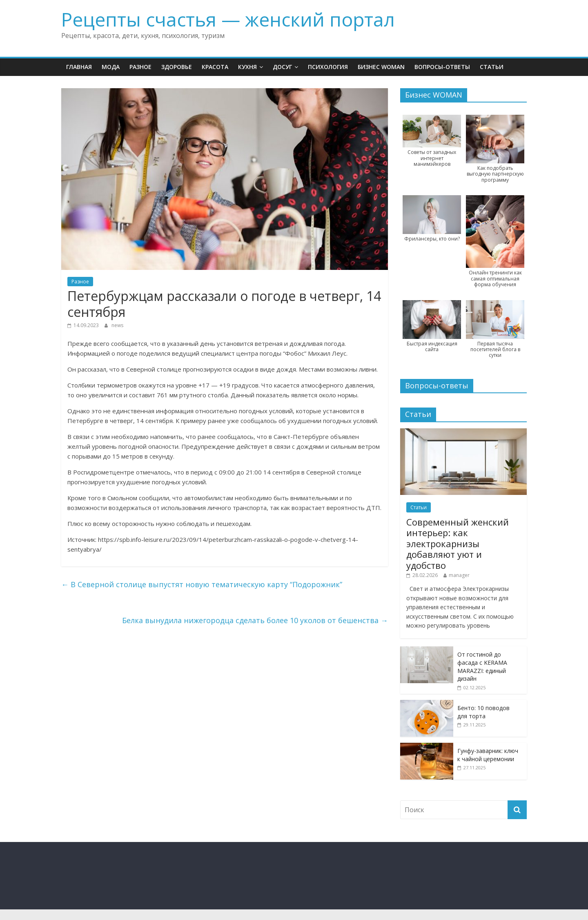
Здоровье (177, 67)
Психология (328, 67)
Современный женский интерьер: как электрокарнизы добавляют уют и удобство (458, 544)
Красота (215, 67)
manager (459, 575)
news (117, 325)
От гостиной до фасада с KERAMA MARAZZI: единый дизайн (482, 666)
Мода (111, 67)
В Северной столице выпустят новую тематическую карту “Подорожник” (202, 584)
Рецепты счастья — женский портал (228, 19)
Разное (140, 67)
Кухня (247, 67)
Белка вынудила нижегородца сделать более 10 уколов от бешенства (255, 620)
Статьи (492, 67)
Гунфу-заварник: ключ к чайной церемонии (488, 755)
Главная (79, 67)
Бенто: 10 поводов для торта (483, 712)
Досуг (282, 67)
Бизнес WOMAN (381, 67)
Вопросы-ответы (442, 67)
